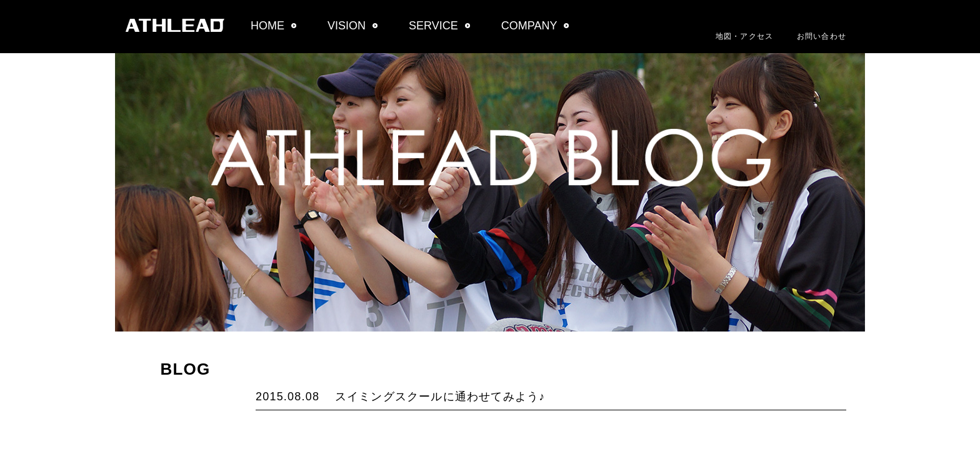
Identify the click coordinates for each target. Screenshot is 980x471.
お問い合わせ (822, 36)
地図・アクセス (744, 36)
